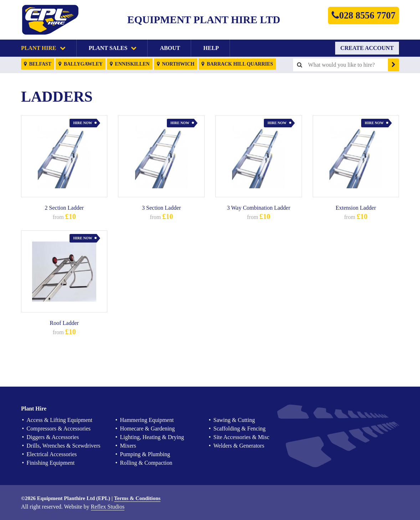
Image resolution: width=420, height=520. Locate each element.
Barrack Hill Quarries (237, 64)
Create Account (367, 48)
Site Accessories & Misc (242, 437)
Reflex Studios (108, 507)
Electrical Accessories (52, 454)
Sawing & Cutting (234, 420)
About (170, 48)
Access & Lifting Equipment (60, 420)
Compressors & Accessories (59, 429)
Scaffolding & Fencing (240, 429)
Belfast (38, 64)
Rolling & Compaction (146, 463)
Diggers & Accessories (53, 437)
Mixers (128, 446)
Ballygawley (81, 64)
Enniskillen (130, 64)
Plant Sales (113, 48)
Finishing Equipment (51, 463)
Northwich (176, 64)
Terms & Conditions (137, 498)
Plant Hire (43, 48)
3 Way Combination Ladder (259, 208)
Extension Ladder (356, 208)
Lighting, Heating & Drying (152, 437)
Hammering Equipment (147, 420)
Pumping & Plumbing (145, 454)
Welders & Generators (239, 446)
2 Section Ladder (64, 208)
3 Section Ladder (161, 208)
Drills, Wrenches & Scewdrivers (64, 446)
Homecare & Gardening (148, 429)
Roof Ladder (64, 323)
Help (211, 48)
